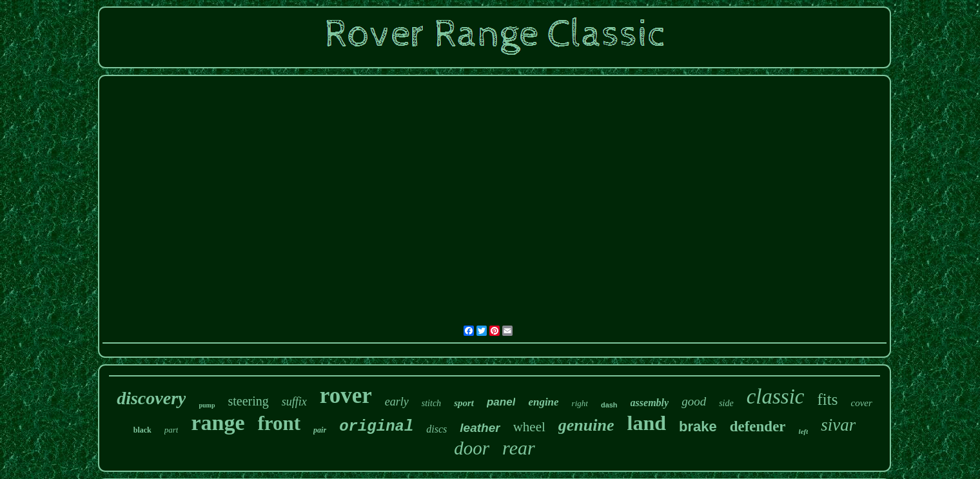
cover (861, 403)
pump (207, 405)
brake (698, 426)
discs (436, 429)
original (376, 426)
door (472, 448)
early (397, 402)
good (694, 401)
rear (519, 448)
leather (480, 428)
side (726, 403)
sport (464, 403)
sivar (838, 425)
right (580, 403)
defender (758, 426)
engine (543, 402)
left (804, 431)
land (647, 423)
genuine (586, 425)
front (279, 423)
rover (346, 396)
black (142, 430)
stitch (431, 403)
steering (249, 401)
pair (320, 430)
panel (501, 402)
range (218, 423)
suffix (294, 402)
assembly (650, 403)
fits (828, 399)
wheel (529, 427)
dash (609, 405)
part (171, 430)
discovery (151, 398)
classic (776, 396)
